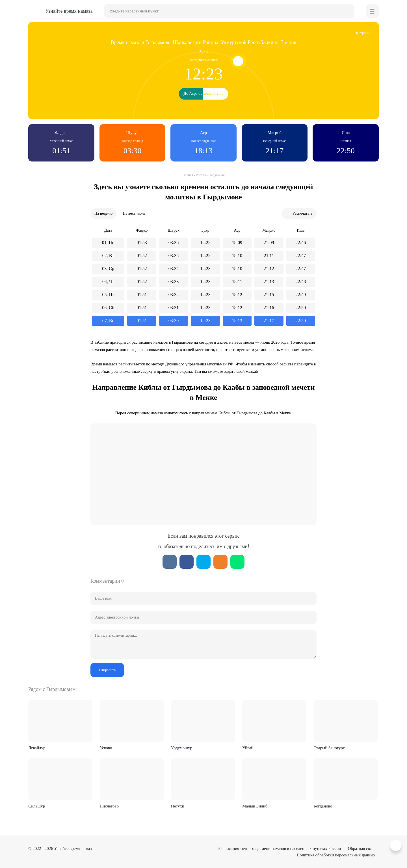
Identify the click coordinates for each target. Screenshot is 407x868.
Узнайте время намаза (74, 848)
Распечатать (303, 213)
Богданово (323, 806)
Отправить (107, 670)
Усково (106, 748)
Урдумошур (182, 748)
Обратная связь (362, 848)
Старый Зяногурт (329, 748)
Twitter (203, 562)
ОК (220, 562)
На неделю (103, 213)
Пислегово (109, 806)
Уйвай (248, 748)
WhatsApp (237, 562)
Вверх (397, 846)
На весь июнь (134, 213)
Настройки (363, 33)
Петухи (178, 806)
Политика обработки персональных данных (336, 855)
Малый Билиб (255, 806)
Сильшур (37, 806)
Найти (348, 11)
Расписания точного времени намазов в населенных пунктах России (280, 848)
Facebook (187, 562)
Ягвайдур (37, 748)
